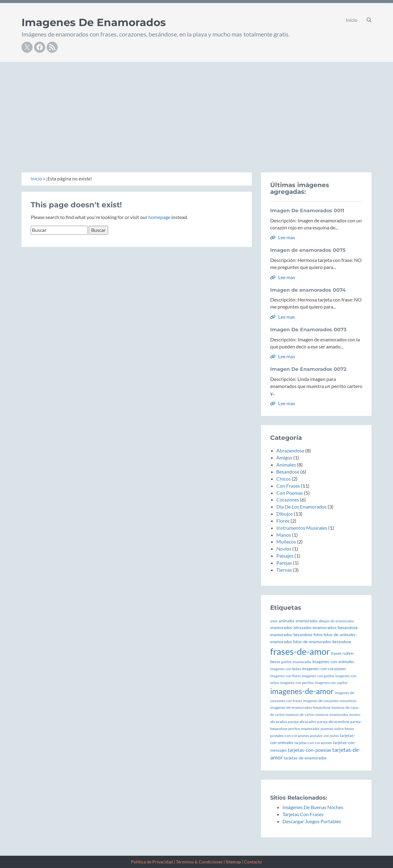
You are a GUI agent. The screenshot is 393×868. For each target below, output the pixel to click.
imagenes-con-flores (286, 676)
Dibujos (285, 514)
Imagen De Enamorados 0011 (307, 211)
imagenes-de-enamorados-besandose (300, 707)
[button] (369, 20)
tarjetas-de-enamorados (305, 758)
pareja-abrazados (302, 722)
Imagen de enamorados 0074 (308, 290)
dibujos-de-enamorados (336, 621)
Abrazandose (290, 450)
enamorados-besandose (335, 628)
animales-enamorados (298, 621)
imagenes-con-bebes (286, 669)
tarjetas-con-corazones (313, 743)
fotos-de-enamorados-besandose (322, 642)
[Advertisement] (196, 108)
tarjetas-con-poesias (309, 750)
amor (274, 621)
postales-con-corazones (290, 736)
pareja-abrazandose (333, 722)
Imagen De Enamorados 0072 (308, 369)
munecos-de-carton (300, 714)
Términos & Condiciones (199, 862)
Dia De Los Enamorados (302, 507)
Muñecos (286, 542)
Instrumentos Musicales (302, 528)
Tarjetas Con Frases (303, 814)
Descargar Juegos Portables (312, 821)
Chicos (284, 479)
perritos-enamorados (304, 729)
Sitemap (233, 862)
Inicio (352, 20)
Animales (286, 465)
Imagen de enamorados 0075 (308, 250)
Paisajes (285, 556)
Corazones (288, 499)
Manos (284, 535)
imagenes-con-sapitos (331, 683)
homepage (159, 217)
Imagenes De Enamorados (94, 22)
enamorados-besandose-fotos (296, 635)
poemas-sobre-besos (337, 729)
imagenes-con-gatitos (318, 676)
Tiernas (284, 570)
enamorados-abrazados (291, 628)
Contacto (253, 862)
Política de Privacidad (152, 862)
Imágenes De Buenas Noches (313, 807)
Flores (283, 521)
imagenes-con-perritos (297, 683)
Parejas (284, 563)
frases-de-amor (300, 651)
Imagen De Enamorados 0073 (308, 330)
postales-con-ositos (324, 736)
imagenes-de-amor (302, 691)
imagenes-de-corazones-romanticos (330, 701)
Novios (284, 549)
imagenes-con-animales (333, 662)
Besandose (288, 472)
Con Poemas (290, 493)
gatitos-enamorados (296, 662)
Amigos (284, 457)
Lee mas (283, 237)
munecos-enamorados (332, 714)
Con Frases (288, 486)
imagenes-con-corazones (324, 669)
